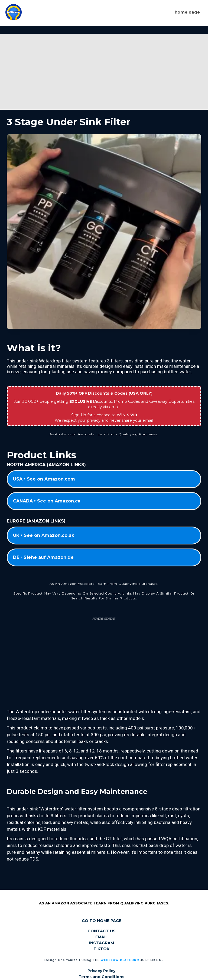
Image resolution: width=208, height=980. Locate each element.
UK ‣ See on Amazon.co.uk (44, 535)
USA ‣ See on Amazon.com (44, 479)
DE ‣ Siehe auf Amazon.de (43, 557)
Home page (187, 12)
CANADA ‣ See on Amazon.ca (47, 501)
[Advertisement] (104, 72)
